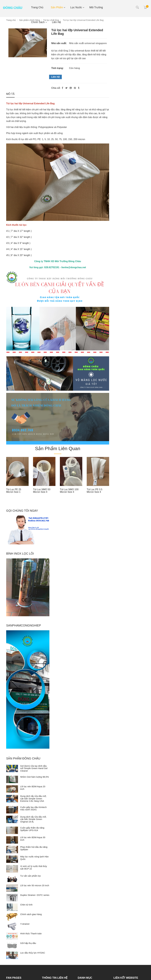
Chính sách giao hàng (31, 914)
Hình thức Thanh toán (31, 933)
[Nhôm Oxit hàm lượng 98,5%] (12, 779)
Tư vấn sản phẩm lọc (31, 876)
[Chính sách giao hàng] (12, 917)
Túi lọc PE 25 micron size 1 (14, 491)
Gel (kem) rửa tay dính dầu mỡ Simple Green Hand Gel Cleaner (34, 768)
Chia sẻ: (56, 88)
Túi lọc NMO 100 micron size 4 (69, 491)
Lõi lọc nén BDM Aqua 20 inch (33, 788)
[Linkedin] (71, 88)
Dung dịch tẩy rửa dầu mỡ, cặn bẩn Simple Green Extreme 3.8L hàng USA (33, 798)
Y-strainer (25, 924)
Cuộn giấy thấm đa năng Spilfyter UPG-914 (32, 829)
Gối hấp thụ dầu (28, 943)
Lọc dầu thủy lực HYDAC (33, 953)
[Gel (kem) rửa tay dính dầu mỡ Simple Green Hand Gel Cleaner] (12, 768)
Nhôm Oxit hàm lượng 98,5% (35, 777)
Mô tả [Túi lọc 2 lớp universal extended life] (10, 94)
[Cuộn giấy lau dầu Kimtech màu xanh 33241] (12, 810)
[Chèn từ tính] (12, 907)
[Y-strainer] (12, 926)
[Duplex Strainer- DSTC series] (12, 898)
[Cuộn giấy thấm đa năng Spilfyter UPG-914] (12, 830)
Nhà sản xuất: (59, 43)
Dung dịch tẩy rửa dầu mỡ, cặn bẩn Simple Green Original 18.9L (33, 819)
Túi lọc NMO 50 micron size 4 (42, 491)
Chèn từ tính (26, 905)
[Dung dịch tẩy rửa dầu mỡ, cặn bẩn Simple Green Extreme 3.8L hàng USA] (12, 799)
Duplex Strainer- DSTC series (35, 895)
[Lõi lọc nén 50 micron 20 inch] (12, 888)
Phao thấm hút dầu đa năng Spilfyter (34, 848)
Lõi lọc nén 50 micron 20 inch (35, 885)
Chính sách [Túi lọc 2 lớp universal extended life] (38, 22)
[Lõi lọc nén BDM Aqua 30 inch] (12, 840)
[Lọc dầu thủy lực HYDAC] (12, 955)
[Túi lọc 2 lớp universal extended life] (75, 88)
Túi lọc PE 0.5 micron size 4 (95, 491)
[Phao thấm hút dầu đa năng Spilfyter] (12, 850)
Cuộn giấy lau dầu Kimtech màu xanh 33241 (33, 808)
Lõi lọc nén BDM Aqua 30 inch (33, 839)
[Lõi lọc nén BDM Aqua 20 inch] (12, 789)
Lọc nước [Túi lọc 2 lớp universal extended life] (76, 7)
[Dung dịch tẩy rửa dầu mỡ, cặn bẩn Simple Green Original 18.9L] (12, 819)
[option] (17, 476)
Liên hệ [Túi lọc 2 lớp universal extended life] (55, 77)
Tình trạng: (58, 68)
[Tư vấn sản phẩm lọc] (12, 878)
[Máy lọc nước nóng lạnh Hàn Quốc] (12, 859)
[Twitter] (66, 88)
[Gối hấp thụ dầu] (12, 946)
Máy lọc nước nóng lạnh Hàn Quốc (34, 858)
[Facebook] (62, 88)
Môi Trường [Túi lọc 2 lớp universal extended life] (96, 7)
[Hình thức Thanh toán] (12, 936)
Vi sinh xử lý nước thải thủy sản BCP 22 (34, 867)
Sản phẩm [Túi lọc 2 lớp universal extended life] (57, 7)
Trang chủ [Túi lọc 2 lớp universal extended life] (37, 7)
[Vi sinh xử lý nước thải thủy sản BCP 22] (12, 869)
